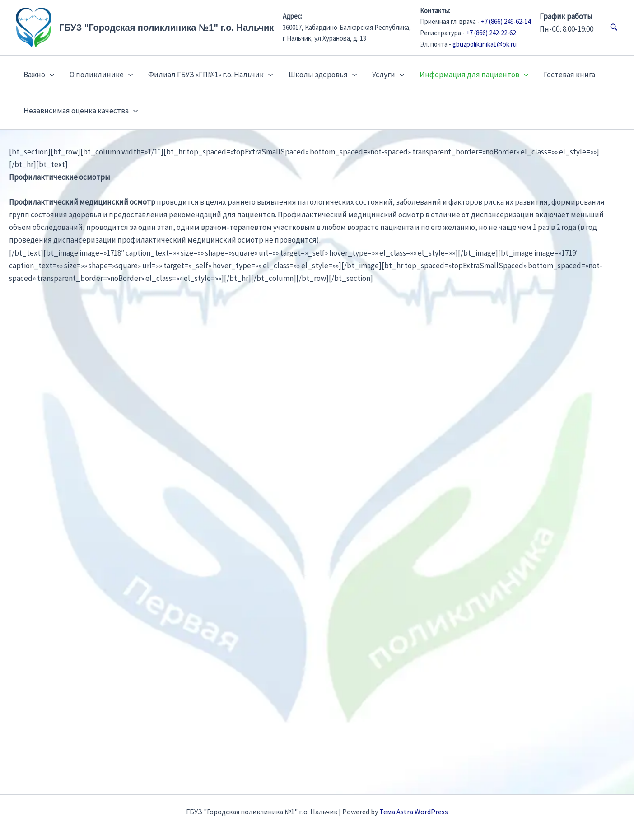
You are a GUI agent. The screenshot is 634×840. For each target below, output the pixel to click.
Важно (39, 75)
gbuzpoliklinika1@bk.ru (485, 44)
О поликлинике (101, 75)
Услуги (388, 75)
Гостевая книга (569, 75)
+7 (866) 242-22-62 (491, 33)
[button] (614, 28)
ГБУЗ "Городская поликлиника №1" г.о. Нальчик (166, 28)
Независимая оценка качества (81, 111)
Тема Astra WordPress (414, 812)
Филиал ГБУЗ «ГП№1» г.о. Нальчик (210, 75)
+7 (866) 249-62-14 (506, 21)
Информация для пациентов (474, 75)
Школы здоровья (323, 75)
